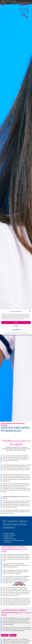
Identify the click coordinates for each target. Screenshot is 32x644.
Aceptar (16, 322)
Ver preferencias (16, 330)
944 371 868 (13, 1)
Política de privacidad (15, 333)
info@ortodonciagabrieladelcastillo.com (21, 3)
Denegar (16, 326)
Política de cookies (8, 333)
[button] (30, 311)
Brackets (13, 635)
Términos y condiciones (24, 333)
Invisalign (5, 635)
